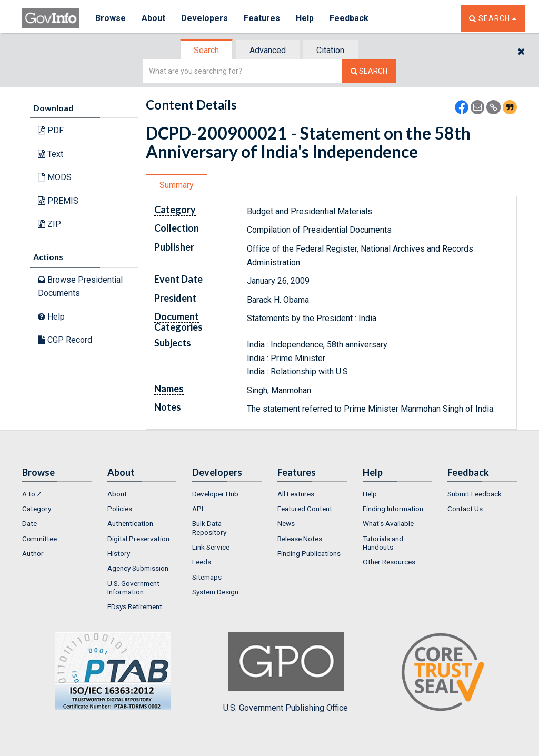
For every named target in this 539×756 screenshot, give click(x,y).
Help (305, 18)
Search (206, 50)
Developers (204, 18)
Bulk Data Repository (209, 528)
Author (33, 553)
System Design (215, 592)
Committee (39, 539)
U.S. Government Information (133, 588)
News (286, 523)
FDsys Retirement (135, 606)
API (198, 509)
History (119, 553)
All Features (296, 494)
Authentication (130, 523)
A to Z (32, 494)
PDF (51, 130)
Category (37, 509)
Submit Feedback (475, 494)
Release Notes (300, 539)
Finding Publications (309, 553)
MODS (55, 177)
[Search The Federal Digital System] (369, 71)
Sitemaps (207, 577)
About (153, 18)
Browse (111, 18)
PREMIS (58, 201)
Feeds (202, 562)
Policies (120, 509)
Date (29, 523)
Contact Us (465, 509)
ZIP (49, 224)
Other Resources (389, 562)
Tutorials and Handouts (383, 543)
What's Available (388, 523)
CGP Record (65, 340)
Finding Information (393, 509)
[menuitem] (57, 494)
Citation (330, 50)
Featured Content (305, 509)
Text (51, 154)
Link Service (211, 547)
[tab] (207, 50)
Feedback (349, 18)
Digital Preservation (138, 539)
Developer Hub (215, 494)
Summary (177, 185)
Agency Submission (138, 568)
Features (262, 18)
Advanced (268, 50)
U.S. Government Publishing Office (286, 672)
